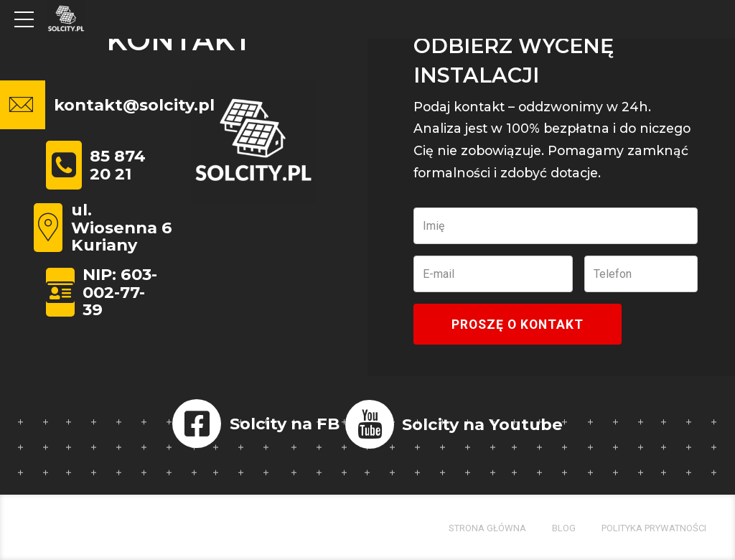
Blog (564, 528)
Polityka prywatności (654, 528)
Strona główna (487, 528)
